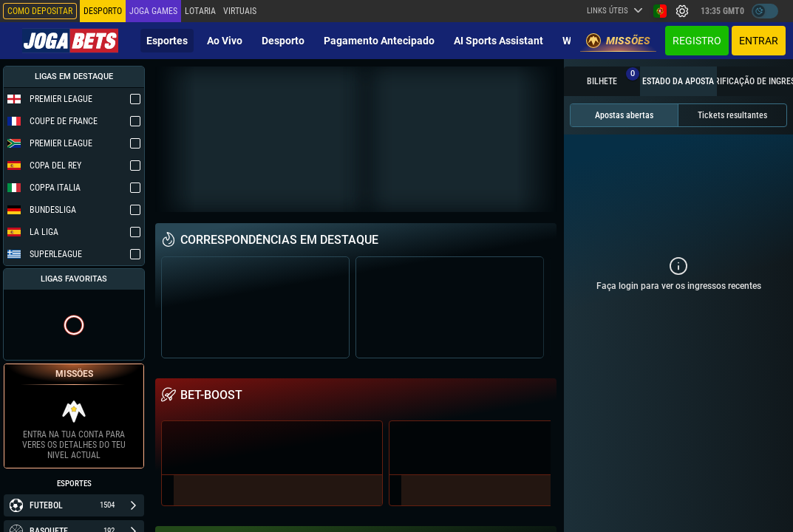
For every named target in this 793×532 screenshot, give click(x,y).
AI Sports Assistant (498, 41)
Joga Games (153, 11)
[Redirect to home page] (70, 41)
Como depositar (40, 11)
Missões (618, 41)
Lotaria (200, 11)
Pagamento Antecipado (379, 41)
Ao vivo (225, 41)
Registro (697, 41)
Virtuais (240, 11)
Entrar (759, 41)
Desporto (283, 41)
